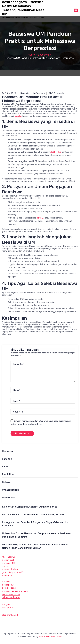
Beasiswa (43, 55)
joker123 (41, 218)
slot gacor (7, 582)
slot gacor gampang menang (15, 591)
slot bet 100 (56, 152)
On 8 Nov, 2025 (9, 93)
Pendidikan (8, 474)
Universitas (8, 498)
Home (31, 55)
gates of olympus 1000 (13, 572)
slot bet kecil (8, 560)
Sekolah (7, 482)
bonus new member (11, 594)
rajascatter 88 (9, 557)
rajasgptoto (8, 608)
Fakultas (7, 459)
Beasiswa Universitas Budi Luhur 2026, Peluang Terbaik (33, 515)
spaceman (7, 576)
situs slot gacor (9, 588)
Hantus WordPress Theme (50, 637)
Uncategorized (10, 490)
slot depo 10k (8, 585)
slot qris (6, 566)
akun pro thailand (10, 615)
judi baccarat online (11, 597)
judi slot (18, 116)
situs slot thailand (10, 569)
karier (5, 467)
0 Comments (57, 93)
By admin (25, 93)
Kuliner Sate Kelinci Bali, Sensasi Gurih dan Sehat (29, 507)
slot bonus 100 (9, 563)
